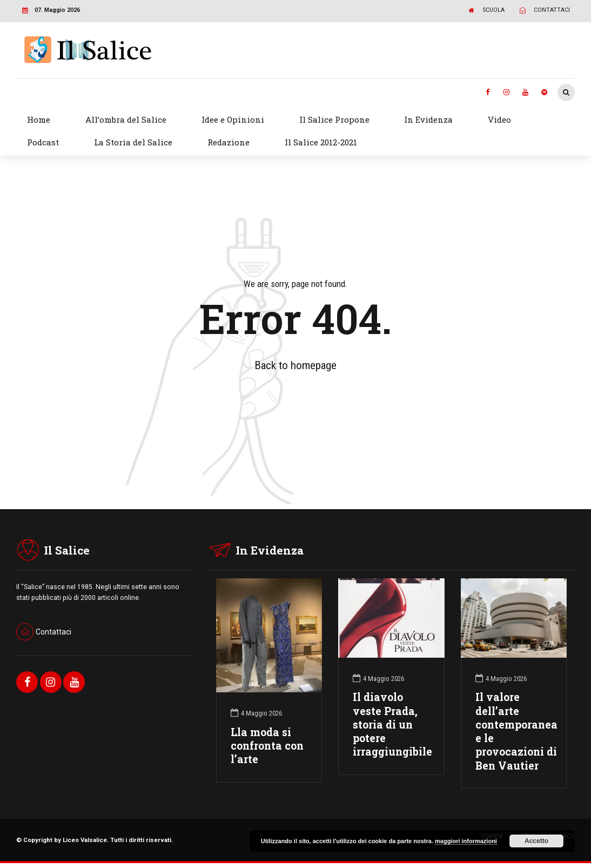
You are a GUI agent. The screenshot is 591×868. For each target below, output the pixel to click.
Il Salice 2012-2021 (321, 142)
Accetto (536, 841)
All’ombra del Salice (126, 119)
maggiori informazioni (466, 841)
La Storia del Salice (133, 142)
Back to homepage (295, 365)
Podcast (43, 142)
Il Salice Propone (334, 119)
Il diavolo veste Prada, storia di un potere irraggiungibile (392, 724)
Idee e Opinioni (233, 119)
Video (499, 119)
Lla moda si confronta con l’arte (267, 746)
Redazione (229, 142)
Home (39, 119)
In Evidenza (428, 119)
